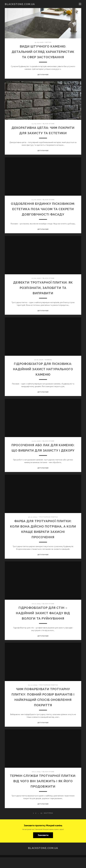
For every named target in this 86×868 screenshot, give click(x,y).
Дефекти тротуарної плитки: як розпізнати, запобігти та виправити (43, 293)
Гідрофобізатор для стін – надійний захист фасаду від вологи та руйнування (43, 624)
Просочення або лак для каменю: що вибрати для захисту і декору (43, 456)
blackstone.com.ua (20, 4)
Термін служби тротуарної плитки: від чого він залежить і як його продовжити (43, 792)
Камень (48, 365)
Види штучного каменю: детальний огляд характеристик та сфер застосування (43, 52)
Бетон (48, 42)
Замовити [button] (43, 846)
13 (41, 824)
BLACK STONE (49, 124)
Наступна (48, 824)
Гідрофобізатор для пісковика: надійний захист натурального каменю (43, 374)
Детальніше (43, 75)
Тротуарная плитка (48, 528)
